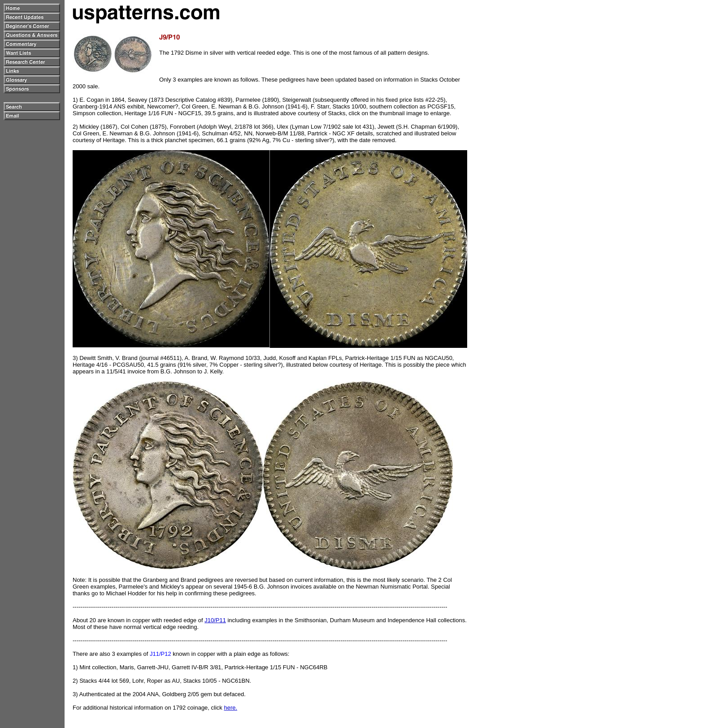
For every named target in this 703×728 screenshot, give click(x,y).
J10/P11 (215, 620)
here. (230, 708)
